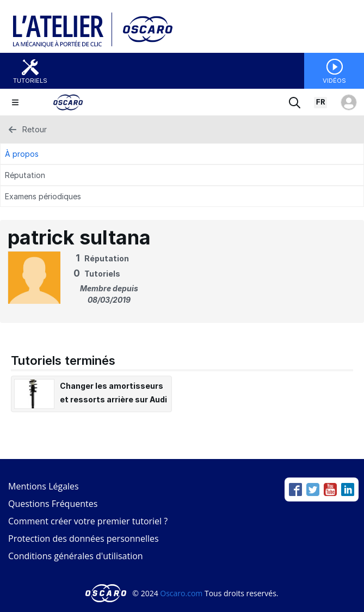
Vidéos (334, 81)
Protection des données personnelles (84, 538)
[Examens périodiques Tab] (182, 196)
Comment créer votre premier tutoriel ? (88, 521)
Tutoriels (30, 81)
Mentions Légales (44, 486)
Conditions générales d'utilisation (76, 556)
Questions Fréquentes (53, 504)
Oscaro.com (181, 593)
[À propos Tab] (182, 154)
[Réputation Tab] (182, 175)
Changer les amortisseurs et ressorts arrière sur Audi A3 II (113, 399)
